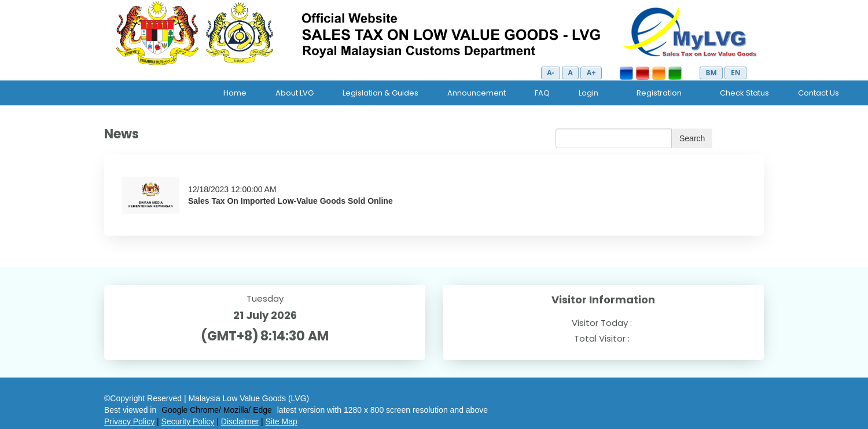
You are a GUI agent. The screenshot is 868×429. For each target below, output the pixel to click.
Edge (262, 410)
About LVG (295, 93)
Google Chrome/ (191, 410)
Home (235, 93)
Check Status (744, 93)
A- (550, 73)
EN (735, 73)
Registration (659, 93)
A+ (591, 73)
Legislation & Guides (380, 93)
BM (711, 73)
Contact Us (819, 93)
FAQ (542, 93)
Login (589, 93)
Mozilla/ (237, 410)
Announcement (477, 93)
